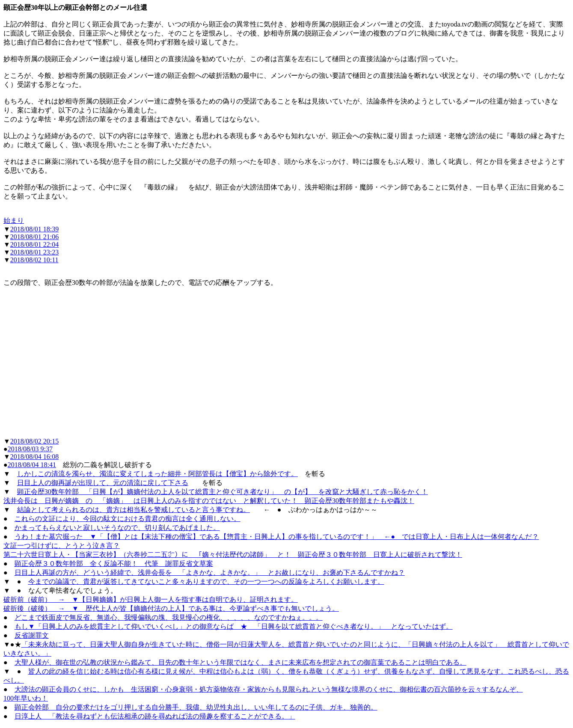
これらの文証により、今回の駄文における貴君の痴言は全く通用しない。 (128, 519)
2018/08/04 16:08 (34, 457)
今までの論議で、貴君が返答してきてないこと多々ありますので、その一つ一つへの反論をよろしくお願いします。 (206, 582)
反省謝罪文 (32, 635)
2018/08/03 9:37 (30, 449)
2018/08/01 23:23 (34, 252)
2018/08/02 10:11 (34, 260)
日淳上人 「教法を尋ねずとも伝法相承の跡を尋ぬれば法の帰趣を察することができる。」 (155, 716)
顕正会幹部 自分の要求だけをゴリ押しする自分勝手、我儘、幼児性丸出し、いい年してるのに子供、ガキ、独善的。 (196, 707)
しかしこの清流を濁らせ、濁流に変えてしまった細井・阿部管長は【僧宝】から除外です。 (157, 474)
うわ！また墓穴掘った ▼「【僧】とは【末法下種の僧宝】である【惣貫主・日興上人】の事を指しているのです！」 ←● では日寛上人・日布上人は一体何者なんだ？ (277, 537)
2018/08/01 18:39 (34, 229)
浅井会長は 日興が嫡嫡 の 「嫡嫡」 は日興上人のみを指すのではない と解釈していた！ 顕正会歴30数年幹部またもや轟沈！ (209, 501)
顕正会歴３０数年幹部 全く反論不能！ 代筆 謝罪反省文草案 (114, 564)
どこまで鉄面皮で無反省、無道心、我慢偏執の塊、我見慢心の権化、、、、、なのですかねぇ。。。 (169, 617)
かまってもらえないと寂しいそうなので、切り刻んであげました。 (117, 528)
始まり (14, 220)
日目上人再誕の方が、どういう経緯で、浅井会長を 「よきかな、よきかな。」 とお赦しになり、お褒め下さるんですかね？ (210, 573)
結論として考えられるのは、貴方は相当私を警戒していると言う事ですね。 (134, 510)
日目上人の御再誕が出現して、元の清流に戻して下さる (103, 483)
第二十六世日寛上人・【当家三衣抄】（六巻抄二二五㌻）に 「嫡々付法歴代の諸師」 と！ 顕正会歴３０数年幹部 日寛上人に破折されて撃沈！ (233, 555)
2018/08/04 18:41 (32, 465)
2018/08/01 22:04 (34, 244)
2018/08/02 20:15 (34, 441)
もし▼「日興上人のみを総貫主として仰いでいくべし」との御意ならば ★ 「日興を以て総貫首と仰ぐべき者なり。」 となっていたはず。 (234, 626)
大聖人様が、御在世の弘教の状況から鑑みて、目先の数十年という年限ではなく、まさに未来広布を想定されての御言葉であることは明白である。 (240, 662)
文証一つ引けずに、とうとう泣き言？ (62, 546)
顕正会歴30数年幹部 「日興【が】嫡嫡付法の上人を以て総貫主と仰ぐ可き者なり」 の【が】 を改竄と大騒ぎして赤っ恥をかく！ (223, 492)
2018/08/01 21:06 (34, 237)
